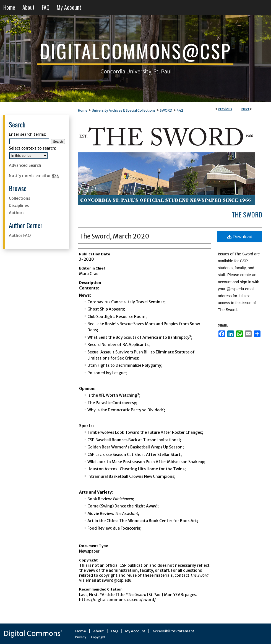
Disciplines (19, 206)
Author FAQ (20, 235)
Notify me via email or (34, 176)
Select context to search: (32, 148)
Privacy (81, 637)
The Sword (247, 214)
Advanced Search (25, 165)
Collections (19, 198)
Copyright (98, 637)
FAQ (114, 631)
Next (245, 109)
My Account (135, 631)
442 (180, 110)
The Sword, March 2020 (114, 236)
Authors (17, 213)
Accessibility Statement (173, 631)
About (98, 631)
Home (83, 110)
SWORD (166, 110)
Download (240, 237)
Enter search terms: (28, 134)
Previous (225, 109)
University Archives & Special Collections (124, 110)
